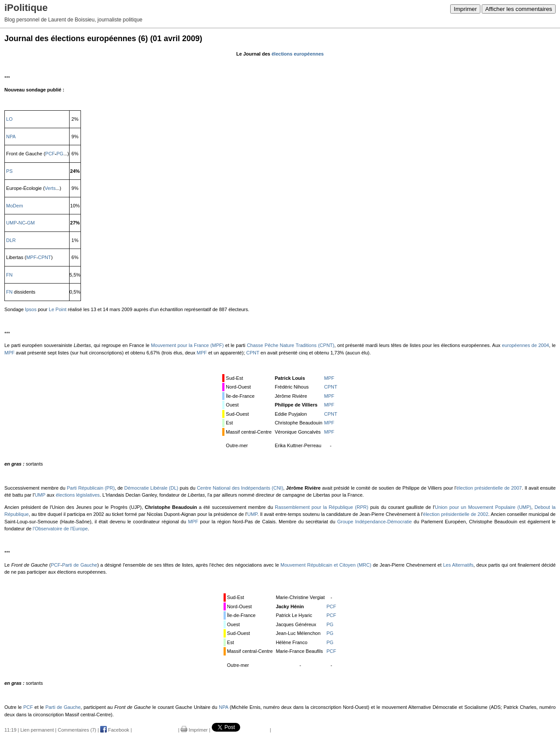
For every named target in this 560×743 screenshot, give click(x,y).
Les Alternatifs (458, 565)
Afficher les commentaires (519, 9)
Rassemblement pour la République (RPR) (322, 507)
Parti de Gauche (80, 565)
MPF (31, 257)
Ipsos (31, 309)
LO (9, 119)
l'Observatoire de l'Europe (60, 529)
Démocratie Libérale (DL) (151, 488)
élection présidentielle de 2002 (456, 514)
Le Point (58, 309)
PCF (50, 154)
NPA (11, 137)
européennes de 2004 (525, 345)
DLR (11, 240)
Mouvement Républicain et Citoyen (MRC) (326, 565)
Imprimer (465, 9)
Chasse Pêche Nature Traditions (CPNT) (290, 345)
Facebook (115, 730)
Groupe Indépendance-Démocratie (375, 522)
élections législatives (77, 495)
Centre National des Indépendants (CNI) (240, 488)
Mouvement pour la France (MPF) (187, 345)
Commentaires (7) (77, 730)
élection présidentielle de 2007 (489, 488)
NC (22, 223)
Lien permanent (37, 730)
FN (9, 275)
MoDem (15, 206)
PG (60, 154)
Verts (50, 188)
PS (9, 171)
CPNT (45, 257)
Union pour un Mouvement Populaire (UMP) (483, 507)
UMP (11, 223)
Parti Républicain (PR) (91, 488)
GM (31, 223)
